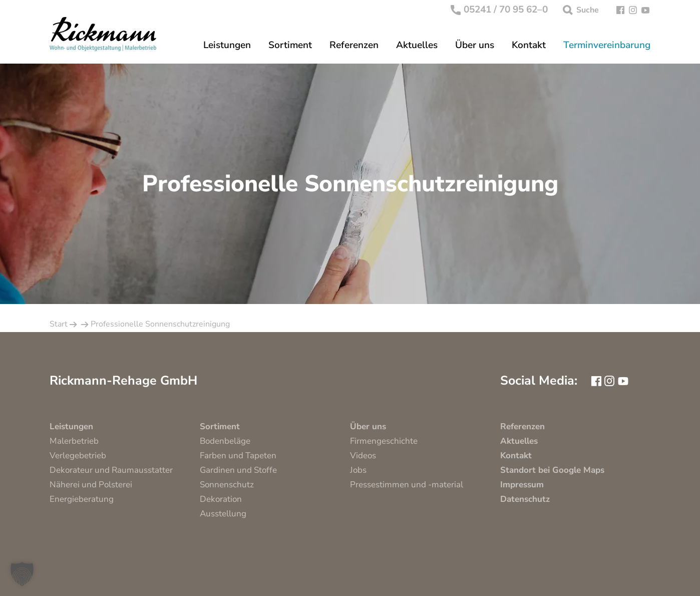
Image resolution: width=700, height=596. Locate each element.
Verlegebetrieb (78, 456)
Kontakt (529, 45)
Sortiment (290, 45)
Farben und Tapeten (238, 456)
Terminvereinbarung (607, 45)
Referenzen (354, 45)
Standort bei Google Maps (552, 470)
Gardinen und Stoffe (238, 470)
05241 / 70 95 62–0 (499, 10)
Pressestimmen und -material (407, 485)
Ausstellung (223, 514)
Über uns (475, 45)
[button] (22, 574)
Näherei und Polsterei (91, 485)
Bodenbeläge (225, 441)
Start (59, 324)
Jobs (358, 470)
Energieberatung (82, 499)
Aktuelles (417, 45)
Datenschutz (525, 499)
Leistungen (227, 45)
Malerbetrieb (74, 441)
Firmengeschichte (384, 441)
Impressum (522, 485)
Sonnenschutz (227, 485)
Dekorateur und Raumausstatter (111, 470)
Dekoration (221, 499)
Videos (363, 456)
